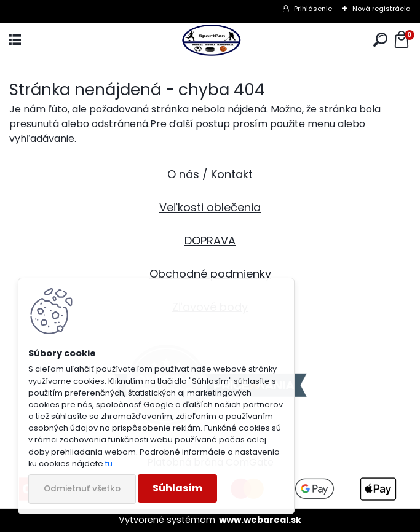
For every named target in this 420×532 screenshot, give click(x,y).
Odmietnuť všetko (82, 489)
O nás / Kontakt (210, 174)
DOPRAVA (210, 241)
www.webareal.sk (260, 520)
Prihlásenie (313, 9)
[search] (380, 40)
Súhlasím (177, 488)
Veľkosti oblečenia (210, 207)
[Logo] (210, 40)
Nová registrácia (382, 9)
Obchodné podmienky (210, 274)
